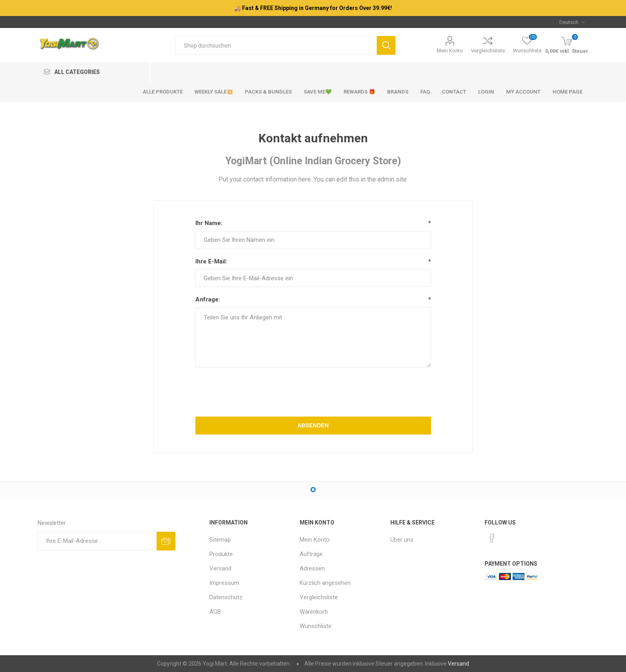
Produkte (221, 554)
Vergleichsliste (488, 51)
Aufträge (311, 554)
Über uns (402, 540)
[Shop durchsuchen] (276, 45)
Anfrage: (208, 299)
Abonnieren (166, 541)
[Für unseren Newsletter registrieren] (97, 541)
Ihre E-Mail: (211, 261)
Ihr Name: (209, 223)
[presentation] (313, 393)
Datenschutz (226, 597)
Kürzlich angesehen (325, 583)
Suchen (386, 45)
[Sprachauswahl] (572, 22)
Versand (220, 568)
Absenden (313, 425)
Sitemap (220, 540)
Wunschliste (316, 626)
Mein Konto (450, 51)
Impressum (224, 583)
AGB (215, 612)
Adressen (312, 568)
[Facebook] (492, 538)
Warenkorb (314, 612)
